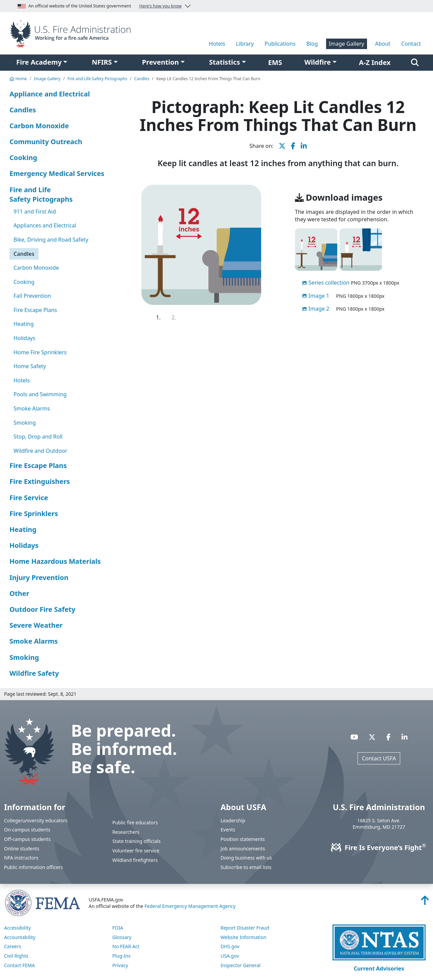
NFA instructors (21, 858)
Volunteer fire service (136, 851)
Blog (312, 44)
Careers (13, 946)
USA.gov (230, 956)
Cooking (23, 158)
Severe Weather (36, 625)
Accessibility (17, 928)
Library (245, 44)
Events (228, 830)
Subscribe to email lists (246, 867)
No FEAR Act (126, 946)
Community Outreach (46, 142)
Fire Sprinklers (34, 514)
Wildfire (318, 62)
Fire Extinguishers (40, 481)
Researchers (126, 832)
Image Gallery (347, 44)
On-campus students (27, 830)
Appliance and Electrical (50, 94)
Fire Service (29, 498)
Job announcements (243, 849)
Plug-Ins (121, 956)
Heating (24, 324)
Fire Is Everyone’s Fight (379, 848)
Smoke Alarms (32, 408)
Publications (280, 44)
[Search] (415, 63)
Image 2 (319, 309)
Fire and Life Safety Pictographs (97, 79)
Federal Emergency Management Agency (190, 906)
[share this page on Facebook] (293, 146)
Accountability (20, 937)
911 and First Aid (35, 211)
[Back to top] (425, 902)
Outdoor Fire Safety (42, 609)
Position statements (243, 839)
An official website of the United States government (100, 6)
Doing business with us (246, 858)
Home (18, 79)
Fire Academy (39, 62)
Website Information (243, 937)
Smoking (25, 423)
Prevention (161, 62)
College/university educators (36, 820)
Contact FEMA (19, 965)
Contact (411, 44)
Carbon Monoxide (39, 126)
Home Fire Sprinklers (40, 352)
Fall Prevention (32, 296)
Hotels (217, 44)
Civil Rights (16, 956)
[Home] (72, 33)
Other (19, 593)
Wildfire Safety (34, 673)
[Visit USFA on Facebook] (389, 737)
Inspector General (241, 965)
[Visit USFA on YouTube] (354, 737)
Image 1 (319, 296)
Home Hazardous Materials (55, 561)
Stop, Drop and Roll (38, 437)
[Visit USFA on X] (372, 737)
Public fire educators (135, 822)
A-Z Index (375, 62)
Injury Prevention (39, 577)
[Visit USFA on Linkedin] (405, 737)
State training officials (136, 841)
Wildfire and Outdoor (40, 451)
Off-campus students (27, 839)
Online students (22, 849)
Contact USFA (379, 758)
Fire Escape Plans (35, 310)
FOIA (118, 928)
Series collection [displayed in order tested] (329, 283)
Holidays (24, 338)
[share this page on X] (282, 146)
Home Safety (30, 366)
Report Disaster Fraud (245, 928)
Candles (142, 79)
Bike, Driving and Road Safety (51, 240)
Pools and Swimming (40, 394)
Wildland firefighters (135, 860)
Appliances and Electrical (45, 225)
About (383, 44)
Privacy (120, 965)
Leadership (233, 820)
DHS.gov (230, 946)
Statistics (224, 62)
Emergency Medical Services (57, 173)
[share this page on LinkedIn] (304, 146)
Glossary (122, 937)
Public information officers (33, 867)
